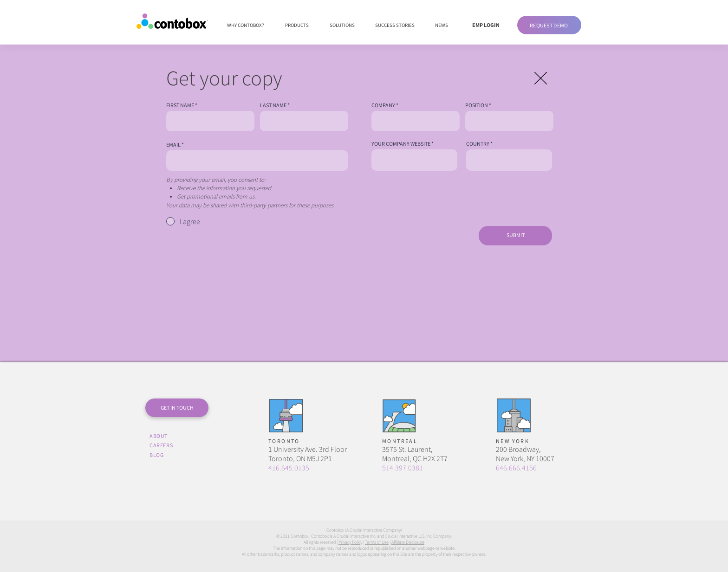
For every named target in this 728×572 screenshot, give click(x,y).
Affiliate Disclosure (408, 542)
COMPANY (383, 105)
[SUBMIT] (515, 236)
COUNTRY (478, 144)
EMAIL (173, 145)
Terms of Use (377, 542)
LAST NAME (273, 105)
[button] (549, 25)
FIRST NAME (180, 105)
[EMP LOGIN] (486, 25)
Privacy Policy (350, 542)
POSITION (477, 105)
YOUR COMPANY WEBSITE (401, 144)
